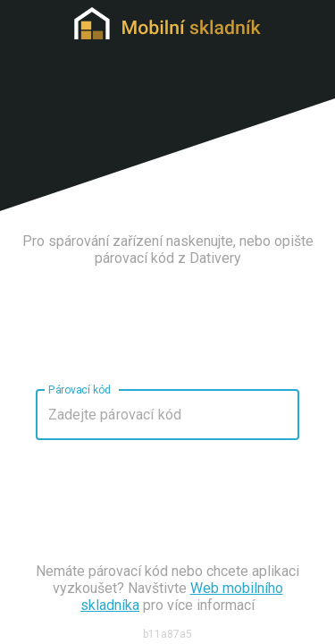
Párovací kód (80, 389)
